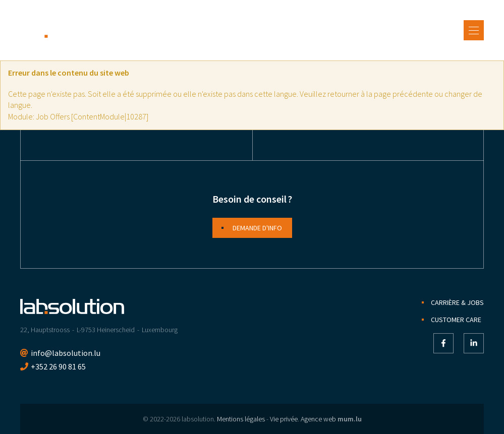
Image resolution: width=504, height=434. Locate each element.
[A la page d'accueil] (72, 30)
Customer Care (456, 320)
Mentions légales (241, 419)
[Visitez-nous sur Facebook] (443, 343)
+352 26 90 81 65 (58, 366)
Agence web (318, 419)
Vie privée (284, 419)
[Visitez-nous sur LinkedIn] (474, 343)
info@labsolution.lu (66, 353)
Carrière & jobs (457, 302)
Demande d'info (257, 228)
